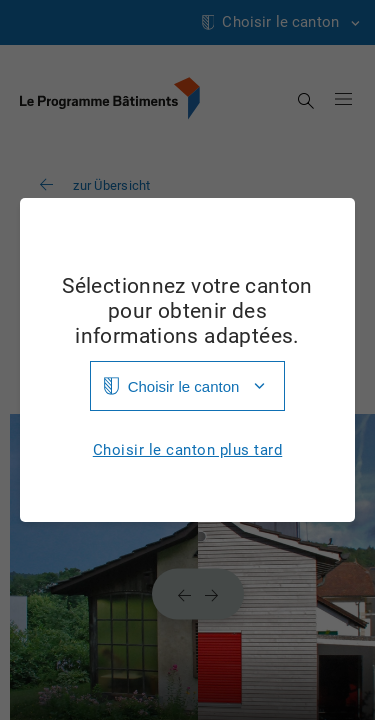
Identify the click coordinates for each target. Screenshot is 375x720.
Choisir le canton (184, 386)
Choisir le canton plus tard (188, 450)
